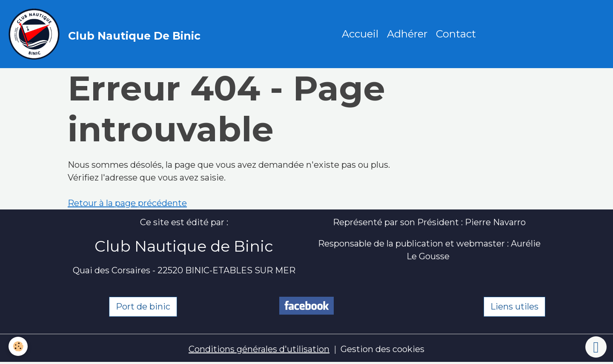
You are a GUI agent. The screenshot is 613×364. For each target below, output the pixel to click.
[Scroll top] (596, 347)
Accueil (360, 34)
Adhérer (407, 34)
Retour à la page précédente (127, 203)
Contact (456, 34)
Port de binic (143, 307)
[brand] (107, 34)
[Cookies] (18, 346)
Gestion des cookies (382, 349)
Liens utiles (514, 307)
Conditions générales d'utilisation (259, 349)
